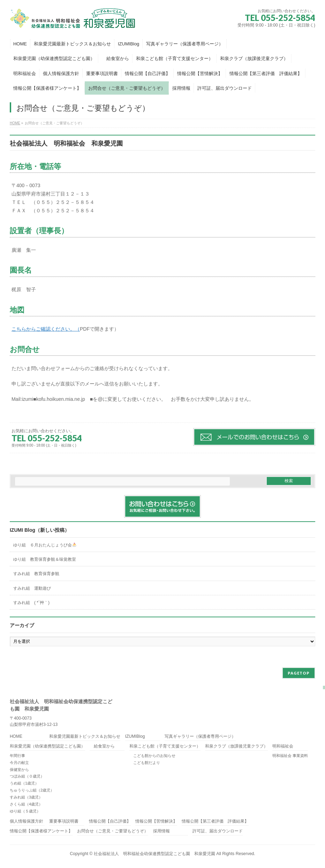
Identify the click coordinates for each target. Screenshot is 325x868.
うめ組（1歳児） (24, 783)
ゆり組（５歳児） (25, 811)
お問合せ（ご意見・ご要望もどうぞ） (113, 831)
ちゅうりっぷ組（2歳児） (32, 790)
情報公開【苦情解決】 (156, 821)
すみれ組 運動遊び (32, 588)
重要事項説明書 (64, 821)
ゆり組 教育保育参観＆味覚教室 (45, 559)
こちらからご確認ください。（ (46, 329)
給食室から (102, 746)
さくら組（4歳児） (26, 804)
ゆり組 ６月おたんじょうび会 (45, 545)
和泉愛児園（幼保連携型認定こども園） (47, 746)
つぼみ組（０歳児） (27, 776)
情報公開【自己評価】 (110, 821)
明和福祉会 (283, 746)
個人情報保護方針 (27, 821)
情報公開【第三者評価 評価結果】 (215, 821)
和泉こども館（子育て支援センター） (165, 746)
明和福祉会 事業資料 (290, 756)
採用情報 (161, 831)
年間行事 (17, 756)
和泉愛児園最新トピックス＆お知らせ (85, 737)
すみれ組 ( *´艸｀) (31, 603)
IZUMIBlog (135, 737)
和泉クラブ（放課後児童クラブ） (236, 746)
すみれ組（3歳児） (26, 797)
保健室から (19, 770)
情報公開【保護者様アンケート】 (41, 831)
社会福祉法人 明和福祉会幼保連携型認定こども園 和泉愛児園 (154, 854)
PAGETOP (299, 673)
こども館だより (145, 763)
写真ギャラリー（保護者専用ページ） (200, 737)
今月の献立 (19, 763)
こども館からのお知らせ (152, 756)
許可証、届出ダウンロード (218, 831)
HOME (16, 737)
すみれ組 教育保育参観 (36, 574)
